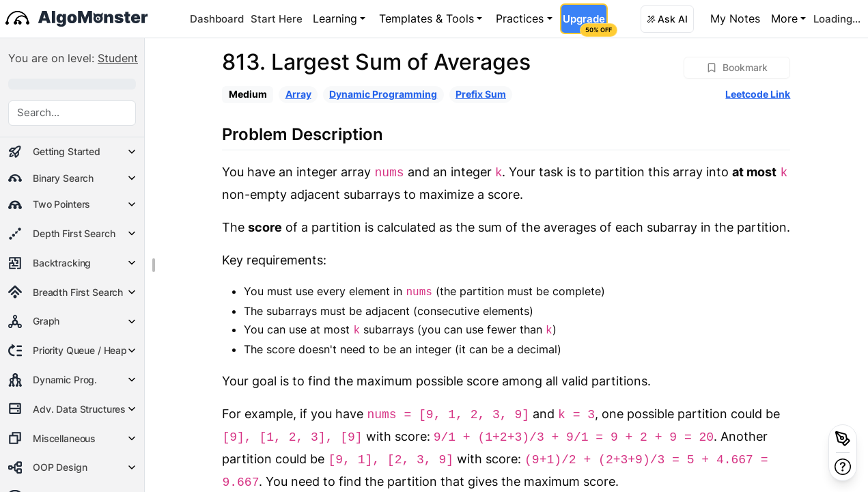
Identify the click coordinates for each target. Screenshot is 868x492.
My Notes (735, 18)
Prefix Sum (481, 94)
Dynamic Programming (383, 94)
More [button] (784, 18)
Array (298, 94)
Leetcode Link (758, 94)
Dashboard (217, 19)
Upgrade (585, 23)
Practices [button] (520, 18)
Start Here (277, 19)
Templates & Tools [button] (426, 18)
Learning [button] (335, 18)
